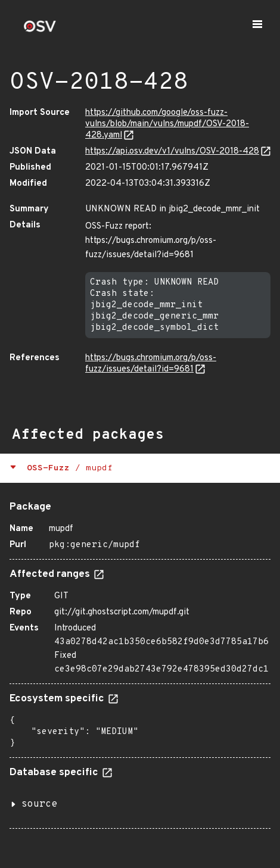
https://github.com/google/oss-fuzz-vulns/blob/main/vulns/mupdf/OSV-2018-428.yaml (167, 124)
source (39, 804)
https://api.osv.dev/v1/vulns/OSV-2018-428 (172, 152)
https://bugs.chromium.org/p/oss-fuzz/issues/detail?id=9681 (151, 364)
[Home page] (40, 30)
